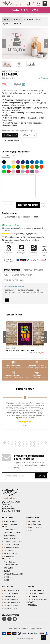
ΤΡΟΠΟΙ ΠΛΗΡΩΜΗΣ (11, 606)
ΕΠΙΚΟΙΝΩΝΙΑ (33, 605)
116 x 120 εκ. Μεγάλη (12, 140)
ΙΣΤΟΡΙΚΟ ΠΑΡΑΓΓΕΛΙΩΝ (12, 603)
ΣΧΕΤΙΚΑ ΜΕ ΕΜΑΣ (34, 521)
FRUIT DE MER (8, 568)
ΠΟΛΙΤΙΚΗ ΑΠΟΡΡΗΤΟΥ (36, 590)
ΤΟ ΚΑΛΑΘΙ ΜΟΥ (9, 597)
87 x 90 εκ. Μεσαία (28, 135)
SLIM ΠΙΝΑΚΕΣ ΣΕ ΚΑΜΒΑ (12, 533)
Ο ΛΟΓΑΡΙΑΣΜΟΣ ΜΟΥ (11, 590)
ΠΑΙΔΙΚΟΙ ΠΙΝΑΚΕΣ (10, 536)
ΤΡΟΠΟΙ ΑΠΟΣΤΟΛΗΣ (11, 609)
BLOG (30, 530)
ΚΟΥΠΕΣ (6, 577)
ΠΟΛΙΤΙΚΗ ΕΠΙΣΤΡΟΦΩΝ (36, 594)
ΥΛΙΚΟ (6, 275)
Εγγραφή (41, 476)
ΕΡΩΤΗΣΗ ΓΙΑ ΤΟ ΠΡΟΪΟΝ (14, 280)
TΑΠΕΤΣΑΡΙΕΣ (8, 550)
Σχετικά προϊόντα (14, 315)
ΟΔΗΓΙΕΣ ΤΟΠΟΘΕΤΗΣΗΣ (22, 275)
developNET (29, 639)
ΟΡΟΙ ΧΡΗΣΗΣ (33, 597)
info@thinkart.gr (8, 509)
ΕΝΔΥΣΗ (6, 580)
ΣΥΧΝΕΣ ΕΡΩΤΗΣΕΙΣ (35, 527)
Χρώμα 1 (6, 156)
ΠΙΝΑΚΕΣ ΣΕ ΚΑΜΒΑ (10, 521)
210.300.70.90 (7, 507)
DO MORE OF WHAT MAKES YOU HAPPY (21, 350)
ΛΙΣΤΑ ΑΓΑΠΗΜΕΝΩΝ (11, 600)
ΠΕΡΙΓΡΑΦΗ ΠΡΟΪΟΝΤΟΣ (34, 270)
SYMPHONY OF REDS (11, 565)
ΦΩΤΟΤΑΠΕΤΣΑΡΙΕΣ (10, 553)
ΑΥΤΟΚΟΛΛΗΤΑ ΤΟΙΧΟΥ (12, 547)
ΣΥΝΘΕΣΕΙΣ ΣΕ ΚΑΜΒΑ (11, 544)
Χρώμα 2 (15, 156)
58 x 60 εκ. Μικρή (10, 135)
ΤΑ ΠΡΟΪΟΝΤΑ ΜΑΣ (35, 524)
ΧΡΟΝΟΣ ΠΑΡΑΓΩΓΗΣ (12, 270)
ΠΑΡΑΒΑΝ (7, 571)
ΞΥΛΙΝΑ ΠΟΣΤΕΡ (9, 530)
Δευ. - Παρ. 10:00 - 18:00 (11, 511)
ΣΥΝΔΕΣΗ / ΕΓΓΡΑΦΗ (11, 594)
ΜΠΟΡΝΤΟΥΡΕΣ (9, 562)
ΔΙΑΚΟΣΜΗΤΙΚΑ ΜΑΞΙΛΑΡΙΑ (13, 574)
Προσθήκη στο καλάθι (28, 205)
